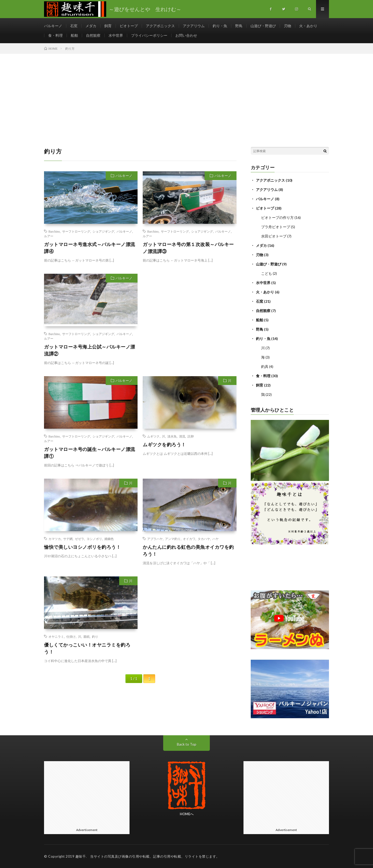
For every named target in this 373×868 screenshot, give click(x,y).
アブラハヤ (155, 539)
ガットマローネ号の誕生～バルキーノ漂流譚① (90, 453)
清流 (182, 436)
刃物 (288, 26)
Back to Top (187, 744)
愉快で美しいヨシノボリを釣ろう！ (82, 547)
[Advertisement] (187, 93)
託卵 (191, 436)
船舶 (74, 35)
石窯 (74, 26)
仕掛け (71, 636)
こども (267, 273)
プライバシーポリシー (149, 35)
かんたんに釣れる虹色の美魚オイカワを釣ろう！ (188, 550)
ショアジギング (103, 231)
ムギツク (153, 436)
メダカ (91, 26)
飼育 (108, 26)
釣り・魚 (220, 26)
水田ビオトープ (274, 236)
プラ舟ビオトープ (276, 227)
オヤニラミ (56, 636)
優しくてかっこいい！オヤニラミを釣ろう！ (87, 648)
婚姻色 (109, 539)
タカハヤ (204, 539)
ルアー (49, 236)
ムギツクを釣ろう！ (164, 444)
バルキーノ (53, 26)
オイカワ (189, 539)
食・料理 (55, 35)
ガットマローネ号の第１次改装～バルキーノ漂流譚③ (188, 248)
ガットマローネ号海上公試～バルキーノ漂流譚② (90, 350)
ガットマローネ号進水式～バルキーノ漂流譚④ (90, 248)
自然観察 (93, 35)
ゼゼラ (80, 539)
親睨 (87, 636)
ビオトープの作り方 (277, 217)
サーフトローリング (76, 231)
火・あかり (308, 26)
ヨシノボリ (94, 539)
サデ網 (68, 539)
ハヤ (216, 539)
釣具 (265, 366)
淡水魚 (172, 436)
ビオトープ (129, 26)
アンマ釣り (173, 539)
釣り (95, 636)
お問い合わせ (186, 35)
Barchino (54, 231)
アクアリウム (194, 26)
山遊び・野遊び (263, 26)
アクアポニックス (160, 26)
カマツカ (55, 539)
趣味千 (81, 856)
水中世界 (116, 35)
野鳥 (239, 26)
